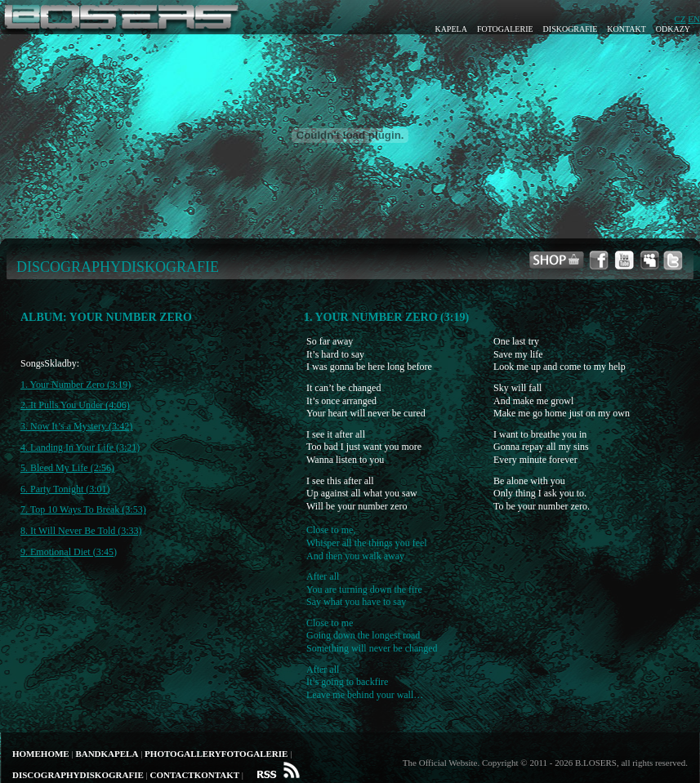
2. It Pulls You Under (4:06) (75, 405)
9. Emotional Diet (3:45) (69, 552)
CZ (680, 19)
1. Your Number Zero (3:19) (76, 385)
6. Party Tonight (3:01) (65, 489)
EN (694, 19)
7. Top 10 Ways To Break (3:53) (83, 509)
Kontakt (626, 29)
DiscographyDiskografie (78, 775)
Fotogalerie (505, 29)
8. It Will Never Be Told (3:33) (81, 531)
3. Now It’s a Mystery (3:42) (76, 426)
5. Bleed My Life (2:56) (67, 468)
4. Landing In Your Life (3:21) (80, 447)
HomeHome (41, 754)
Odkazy (673, 29)
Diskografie (571, 29)
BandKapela (107, 754)
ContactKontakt (194, 775)
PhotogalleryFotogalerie (216, 754)
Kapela (450, 29)
